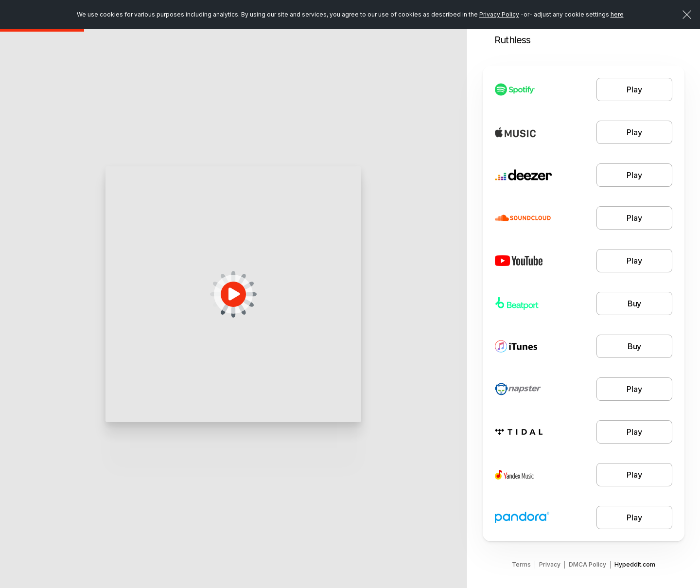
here (617, 14)
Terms (521, 564)
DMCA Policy (587, 564)
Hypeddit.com (635, 564)
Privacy (550, 564)
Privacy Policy (499, 14)
